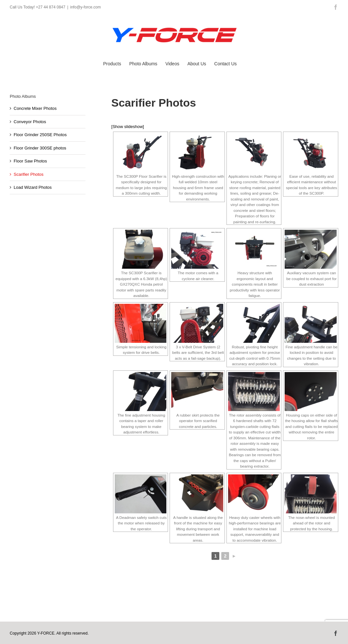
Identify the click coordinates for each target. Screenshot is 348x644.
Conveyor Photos (30, 122)
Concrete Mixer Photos (35, 108)
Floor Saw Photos (30, 161)
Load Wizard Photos (33, 187)
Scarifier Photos (29, 174)
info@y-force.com (85, 7)
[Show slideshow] (128, 127)
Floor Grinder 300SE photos (40, 148)
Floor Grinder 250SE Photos (40, 135)
